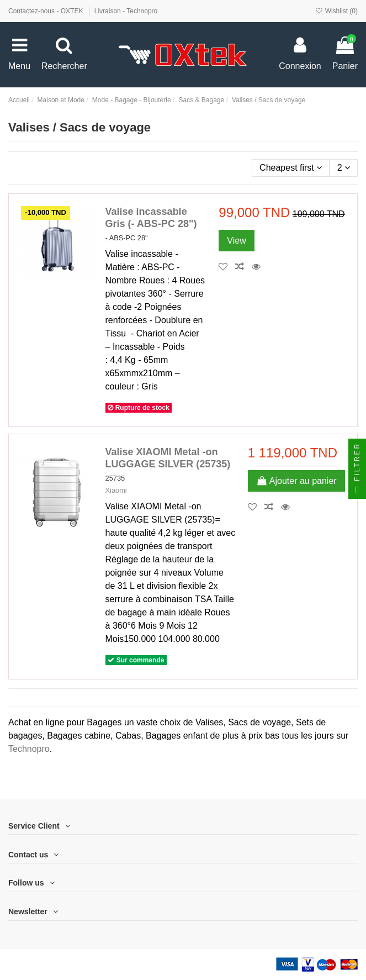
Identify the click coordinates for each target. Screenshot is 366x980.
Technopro (29, 749)
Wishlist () (336, 11)
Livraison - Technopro (126, 11)
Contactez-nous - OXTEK (47, 11)
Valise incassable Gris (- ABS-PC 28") (151, 218)
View (236, 241)
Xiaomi (116, 490)
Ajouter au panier (296, 481)
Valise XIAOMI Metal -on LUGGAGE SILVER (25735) (168, 458)
